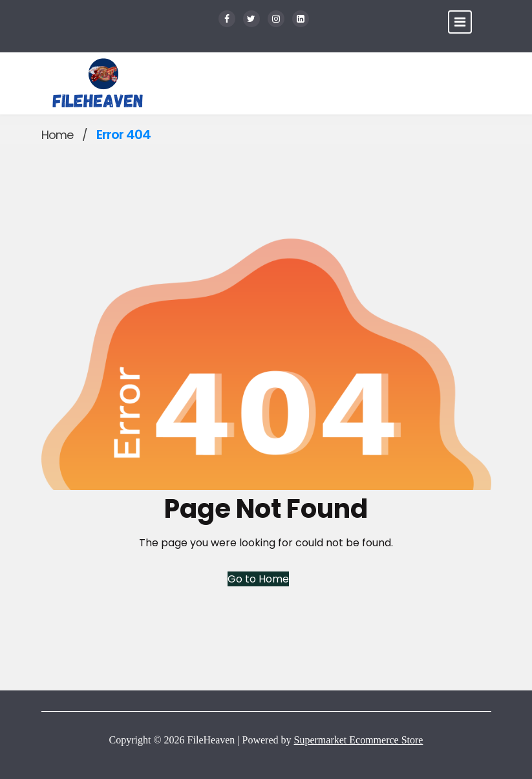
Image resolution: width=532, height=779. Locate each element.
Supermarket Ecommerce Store (359, 740)
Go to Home (258, 579)
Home (57, 135)
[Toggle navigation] (460, 22)
